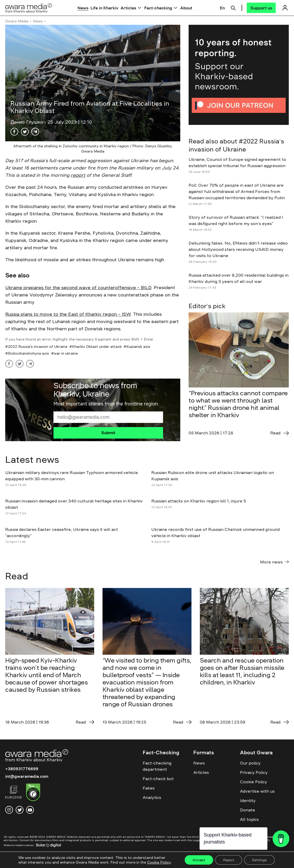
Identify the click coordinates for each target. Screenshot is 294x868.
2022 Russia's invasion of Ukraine (38, 347)
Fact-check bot (158, 779)
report (78, 175)
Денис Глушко (27, 122)
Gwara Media (17, 21)
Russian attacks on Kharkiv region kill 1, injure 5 (200, 501)
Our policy (250, 763)
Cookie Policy (254, 782)
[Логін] (285, 8)
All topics (249, 819)
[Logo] (29, 8)
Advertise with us (257, 791)
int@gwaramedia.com (27, 776)
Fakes (149, 788)
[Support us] (261, 8)
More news (274, 562)
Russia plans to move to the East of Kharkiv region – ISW (68, 314)
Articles (128, 8)
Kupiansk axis (138, 347)
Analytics (152, 797)
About (186, 8)
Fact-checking (158, 8)
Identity (248, 800)
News (83, 8)
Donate (248, 810)
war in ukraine (66, 353)
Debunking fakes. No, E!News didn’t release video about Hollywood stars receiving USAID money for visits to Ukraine (238, 249)
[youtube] (30, 810)
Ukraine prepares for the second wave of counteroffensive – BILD (78, 288)
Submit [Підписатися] (108, 433)
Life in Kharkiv (104, 8)
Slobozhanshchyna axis (28, 353)
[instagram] (9, 810)
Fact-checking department (157, 766)
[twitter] (20, 810)
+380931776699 (22, 769)
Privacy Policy (254, 772)
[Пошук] (233, 7)
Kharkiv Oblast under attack (97, 347)
